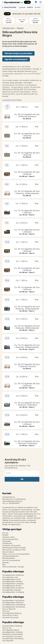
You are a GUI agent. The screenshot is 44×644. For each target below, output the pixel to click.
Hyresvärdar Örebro (10, 615)
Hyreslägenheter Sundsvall (13, 588)
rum (29, 73)
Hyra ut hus (7, 628)
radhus (37, 73)
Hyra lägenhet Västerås (12, 590)
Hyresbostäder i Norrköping (13, 600)
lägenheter (19, 73)
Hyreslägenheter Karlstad (12, 581)
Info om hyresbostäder (11, 560)
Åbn (37, 107)
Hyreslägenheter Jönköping (13, 592)
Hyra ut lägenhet (9, 609)
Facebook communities (11, 545)
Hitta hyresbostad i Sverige (13, 567)
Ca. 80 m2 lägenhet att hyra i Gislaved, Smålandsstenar (27, 192)
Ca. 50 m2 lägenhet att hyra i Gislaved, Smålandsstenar (27, 327)
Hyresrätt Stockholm (10, 617)
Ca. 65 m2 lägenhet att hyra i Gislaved (27, 135)
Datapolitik (7, 541)
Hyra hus (6, 611)
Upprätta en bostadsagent (16, 59)
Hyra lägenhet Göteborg (12, 613)
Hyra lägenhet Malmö (11, 630)
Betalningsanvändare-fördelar (14, 548)
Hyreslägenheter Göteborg (13, 602)
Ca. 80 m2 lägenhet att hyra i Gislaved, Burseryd (27, 115)
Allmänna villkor (9, 537)
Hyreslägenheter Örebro (12, 586)
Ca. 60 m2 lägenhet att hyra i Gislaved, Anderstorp (27, 442)
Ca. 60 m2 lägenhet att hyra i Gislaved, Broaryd (27, 365)
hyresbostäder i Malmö (20, 87)
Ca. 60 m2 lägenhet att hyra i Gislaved (27, 423)
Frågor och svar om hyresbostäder (16, 554)
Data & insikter (8, 552)
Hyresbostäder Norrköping (13, 638)
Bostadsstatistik (9, 558)
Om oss (5, 533)
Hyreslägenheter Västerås (13, 632)
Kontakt (5, 535)
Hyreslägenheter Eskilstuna (13, 575)
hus (25, 73)
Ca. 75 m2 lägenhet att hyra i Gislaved (27, 231)
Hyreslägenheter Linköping (13, 584)
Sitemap (6, 562)
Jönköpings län (8, 28)
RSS (4, 565)
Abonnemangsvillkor (10, 539)
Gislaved (20, 28)
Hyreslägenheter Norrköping (14, 607)
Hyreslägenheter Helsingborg (14, 605)
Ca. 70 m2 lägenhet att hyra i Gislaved (27, 212)
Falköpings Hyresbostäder (13, 634)
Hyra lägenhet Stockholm (12, 636)
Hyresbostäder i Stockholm (13, 85)
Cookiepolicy (7, 543)
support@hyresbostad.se (12, 501)
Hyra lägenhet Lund (10, 577)
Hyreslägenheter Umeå (11, 579)
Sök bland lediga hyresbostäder (18, 53)
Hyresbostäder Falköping (12, 626)
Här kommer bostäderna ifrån (14, 550)
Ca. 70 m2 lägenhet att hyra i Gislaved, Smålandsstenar (27, 346)
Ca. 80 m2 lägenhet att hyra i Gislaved (27, 385)
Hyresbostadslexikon (11, 556)
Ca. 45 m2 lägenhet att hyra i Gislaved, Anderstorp (27, 404)
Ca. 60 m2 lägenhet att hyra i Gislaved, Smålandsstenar (27, 308)
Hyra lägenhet (8, 641)
